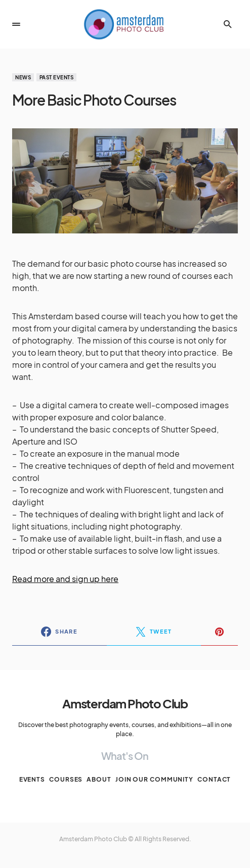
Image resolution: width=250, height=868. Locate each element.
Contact (214, 779)
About (99, 779)
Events (32, 779)
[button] (16, 24)
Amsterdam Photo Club (125, 703)
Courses (66, 779)
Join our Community (154, 779)
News (23, 77)
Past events (57, 77)
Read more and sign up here (65, 579)
